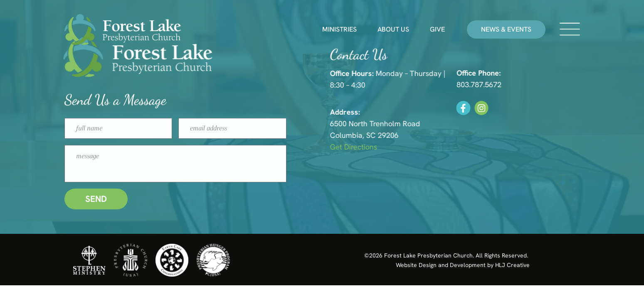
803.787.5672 (495, 85)
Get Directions (371, 147)
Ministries (339, 29)
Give (437, 29)
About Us (393, 29)
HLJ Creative (512, 265)
